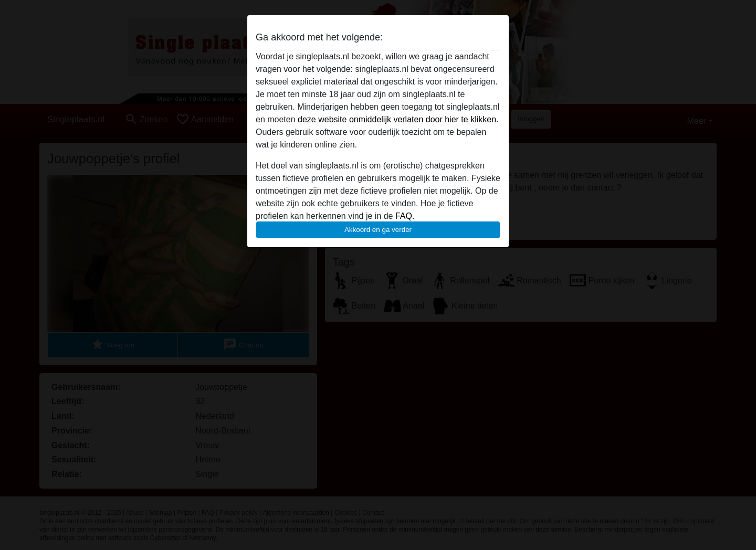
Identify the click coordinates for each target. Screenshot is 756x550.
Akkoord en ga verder (378, 230)
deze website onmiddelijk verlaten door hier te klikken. (398, 119)
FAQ (404, 216)
